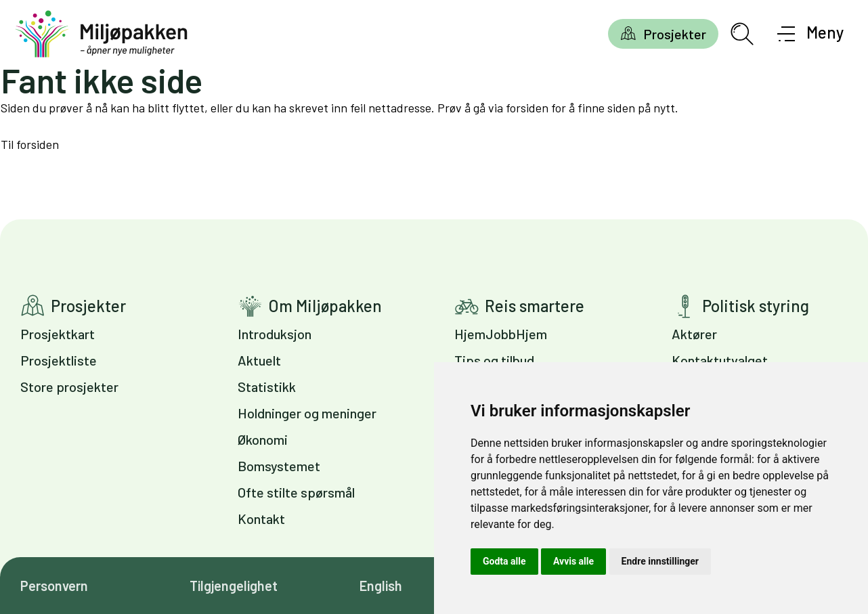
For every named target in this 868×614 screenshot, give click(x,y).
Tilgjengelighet (234, 586)
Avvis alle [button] (573, 561)
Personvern (54, 586)
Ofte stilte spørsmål (296, 492)
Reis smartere (535, 306)
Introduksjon (275, 334)
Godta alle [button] (504, 561)
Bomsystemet (279, 466)
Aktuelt (259, 360)
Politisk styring (756, 306)
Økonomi (263, 439)
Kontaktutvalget (720, 360)
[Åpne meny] (811, 34)
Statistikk (267, 387)
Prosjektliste (59, 360)
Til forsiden (30, 144)
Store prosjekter (69, 387)
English (381, 586)
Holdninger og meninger (307, 413)
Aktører (694, 334)
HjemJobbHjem (501, 334)
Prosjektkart (58, 334)
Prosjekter (675, 34)
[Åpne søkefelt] (742, 34)
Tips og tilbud (494, 360)
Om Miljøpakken (325, 306)
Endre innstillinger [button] (660, 561)
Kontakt (261, 519)
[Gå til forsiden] (102, 34)
